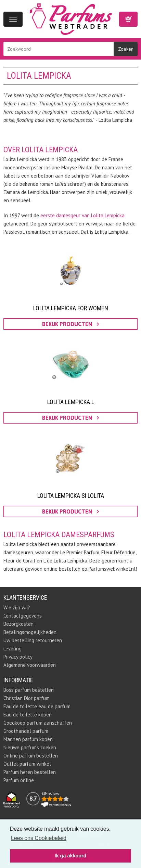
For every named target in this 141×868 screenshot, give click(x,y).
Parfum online (19, 780)
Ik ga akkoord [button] (71, 856)
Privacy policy (18, 657)
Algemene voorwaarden (30, 665)
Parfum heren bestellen (30, 772)
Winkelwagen (128, 19)
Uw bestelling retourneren (33, 640)
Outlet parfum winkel (27, 764)
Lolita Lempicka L (71, 402)
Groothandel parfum (26, 731)
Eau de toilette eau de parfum (37, 706)
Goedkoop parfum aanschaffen (38, 723)
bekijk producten (70, 324)
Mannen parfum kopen (28, 739)
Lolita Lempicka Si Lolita (71, 496)
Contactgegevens (23, 616)
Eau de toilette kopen (28, 715)
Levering (12, 649)
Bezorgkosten (18, 624)
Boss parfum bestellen (29, 690)
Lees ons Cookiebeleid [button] (39, 838)
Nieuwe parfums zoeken (30, 747)
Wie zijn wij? (17, 607)
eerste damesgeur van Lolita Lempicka (82, 215)
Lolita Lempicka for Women (71, 308)
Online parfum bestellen (31, 756)
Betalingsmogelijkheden (30, 632)
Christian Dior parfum (27, 698)
